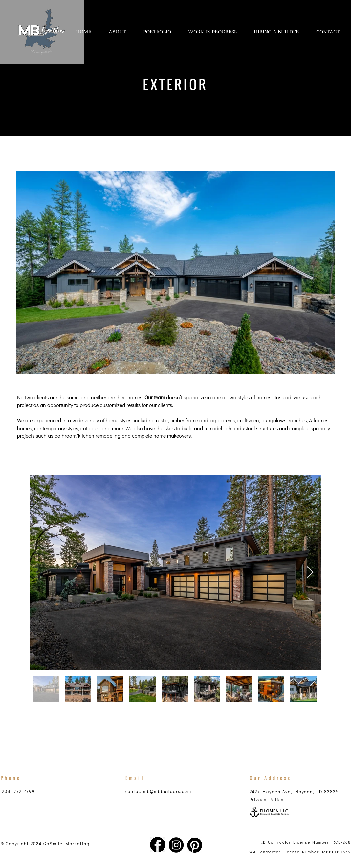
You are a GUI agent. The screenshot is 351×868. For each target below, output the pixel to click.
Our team (155, 397)
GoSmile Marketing (66, 844)
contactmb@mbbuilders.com (159, 791)
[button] (157, 32)
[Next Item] (310, 573)
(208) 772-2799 (18, 791)
